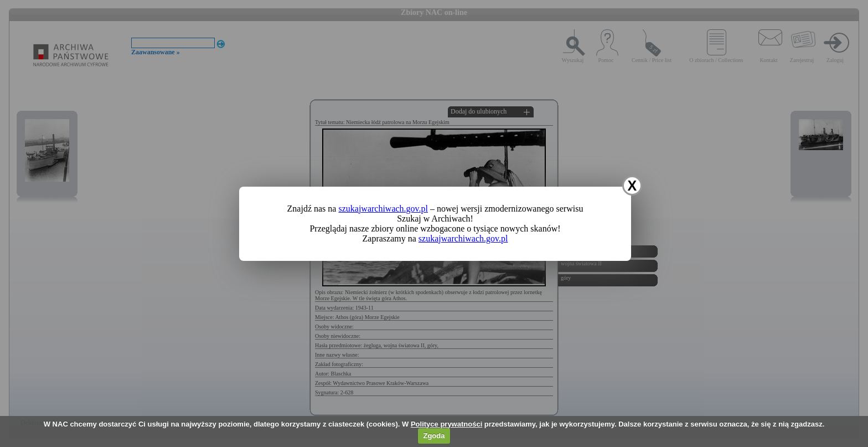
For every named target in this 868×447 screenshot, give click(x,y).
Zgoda (434, 436)
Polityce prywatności (446, 424)
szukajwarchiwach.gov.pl (383, 209)
